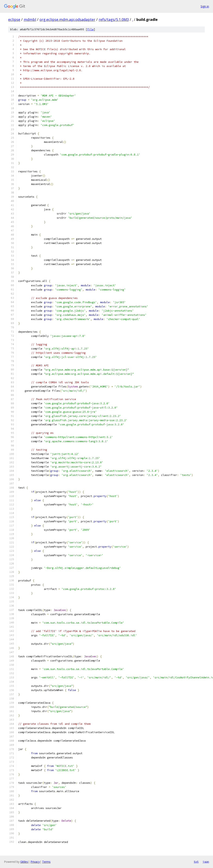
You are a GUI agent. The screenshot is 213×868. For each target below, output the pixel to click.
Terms (46, 862)
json (206, 862)
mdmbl (30, 19)
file (90, 29)
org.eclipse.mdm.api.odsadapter (67, 19)
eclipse (14, 19)
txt (196, 862)
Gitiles (24, 862)
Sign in (205, 6)
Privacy (35, 862)
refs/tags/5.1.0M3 (114, 19)
